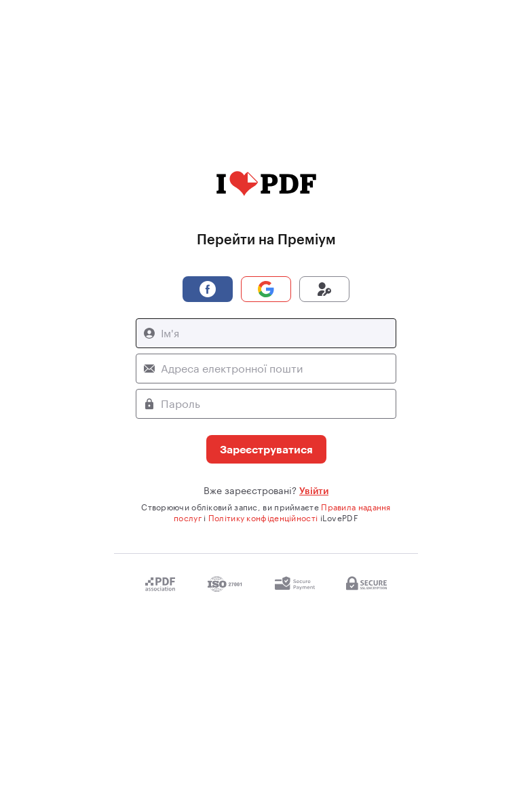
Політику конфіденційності (263, 518)
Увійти (314, 490)
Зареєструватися (266, 449)
